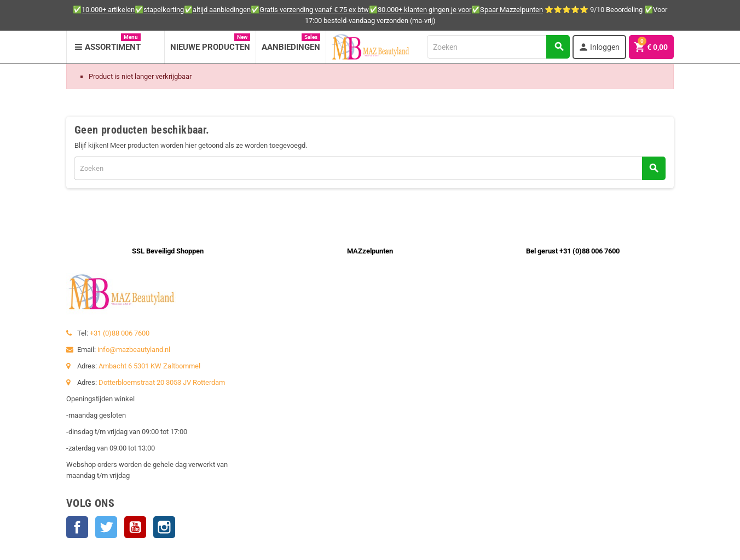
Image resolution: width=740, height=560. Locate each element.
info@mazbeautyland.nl (134, 350)
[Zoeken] (498, 47)
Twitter (106, 527)
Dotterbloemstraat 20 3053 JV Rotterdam (162, 382)
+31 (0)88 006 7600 (120, 333)
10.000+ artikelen (108, 10)
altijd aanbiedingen (222, 10)
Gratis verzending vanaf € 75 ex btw (314, 10)
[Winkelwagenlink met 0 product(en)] (651, 47)
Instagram (164, 527)
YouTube (135, 527)
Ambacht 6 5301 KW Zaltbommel (149, 366)
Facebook (77, 527)
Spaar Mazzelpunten (511, 10)
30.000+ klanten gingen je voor (424, 10)
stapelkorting (164, 10)
